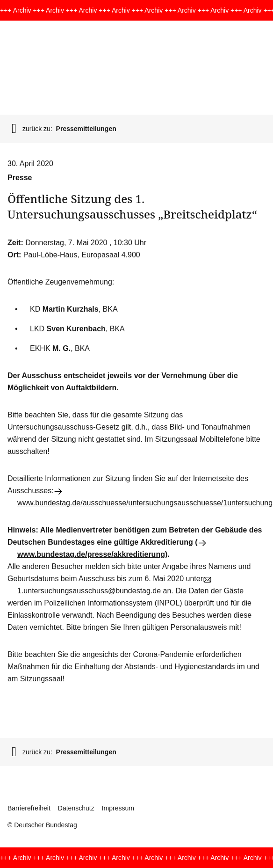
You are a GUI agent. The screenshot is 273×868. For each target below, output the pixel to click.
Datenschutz (76, 808)
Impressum (118, 808)
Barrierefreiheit (29, 808)
